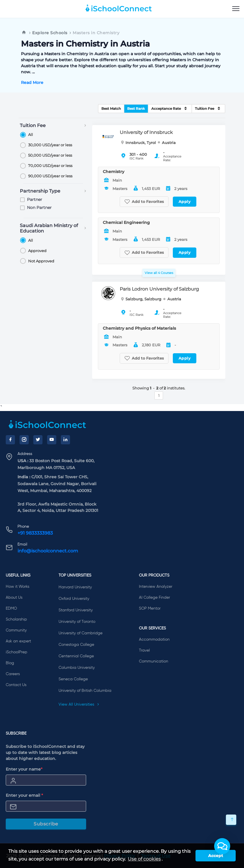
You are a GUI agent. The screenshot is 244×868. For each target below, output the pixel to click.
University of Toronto (77, 622)
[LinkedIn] (65, 440)
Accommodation (154, 640)
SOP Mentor (150, 608)
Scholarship (16, 619)
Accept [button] (216, 856)
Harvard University (75, 587)
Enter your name (24, 769)
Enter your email (24, 795)
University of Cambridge (81, 633)
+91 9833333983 (35, 533)
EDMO (11, 608)
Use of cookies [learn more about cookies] (144, 859)
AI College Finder (154, 598)
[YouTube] (52, 440)
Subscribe (46, 824)
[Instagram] (24, 440)
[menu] (236, 9)
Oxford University (74, 599)
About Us (14, 598)
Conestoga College (76, 645)
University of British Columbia (85, 691)
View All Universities (79, 704)
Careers (13, 674)
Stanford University (76, 610)
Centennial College (76, 656)
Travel (144, 650)
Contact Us (16, 685)
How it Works (18, 587)
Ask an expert (18, 641)
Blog (10, 663)
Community (16, 630)
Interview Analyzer (156, 587)
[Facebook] (10, 440)
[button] (222, 846)
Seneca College (73, 679)
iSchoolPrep (17, 652)
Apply (185, 201)
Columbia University (77, 668)
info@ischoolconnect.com (48, 551)
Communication (154, 661)
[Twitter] (38, 440)
